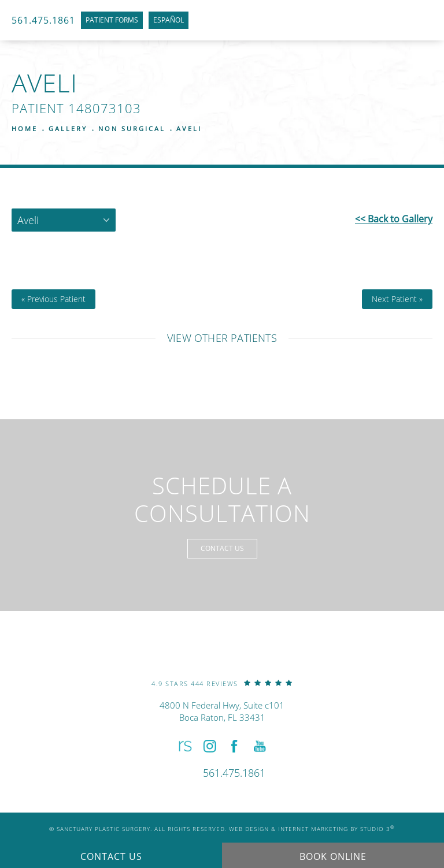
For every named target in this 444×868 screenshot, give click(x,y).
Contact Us (222, 548)
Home (25, 128)
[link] (222, 683)
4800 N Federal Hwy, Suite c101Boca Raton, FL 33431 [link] (222, 711)
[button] (184, 746)
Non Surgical (132, 128)
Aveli (189, 128)
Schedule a (222, 500)
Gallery (68, 128)
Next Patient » (397, 299)
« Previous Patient (53, 299)
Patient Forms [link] (112, 20)
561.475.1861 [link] (43, 20)
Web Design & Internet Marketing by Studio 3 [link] (312, 829)
